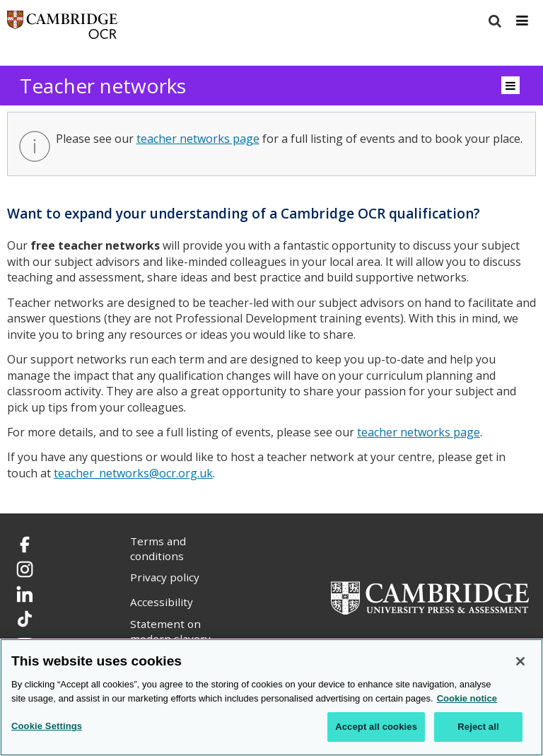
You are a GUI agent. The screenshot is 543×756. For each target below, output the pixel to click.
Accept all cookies (376, 727)
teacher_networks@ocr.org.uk (133, 473)
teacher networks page (198, 139)
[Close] (520, 661)
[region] (271, 697)
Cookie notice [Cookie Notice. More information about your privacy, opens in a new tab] (467, 698)
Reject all (478, 727)
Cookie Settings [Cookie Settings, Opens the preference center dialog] (47, 726)
